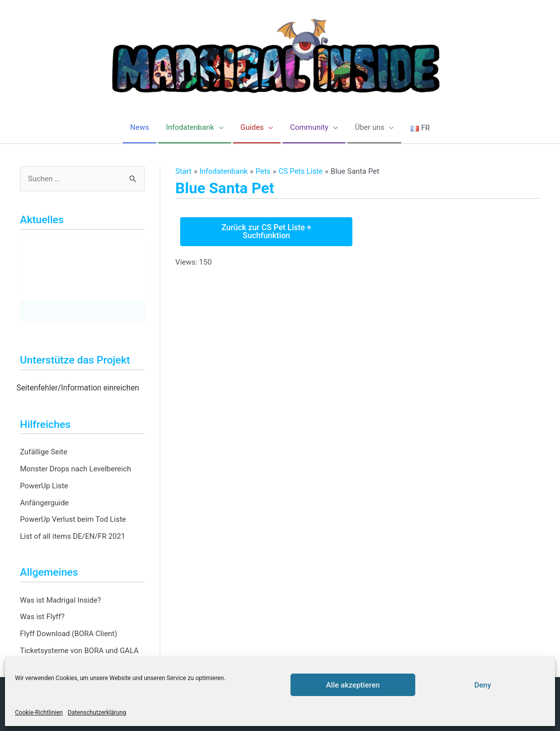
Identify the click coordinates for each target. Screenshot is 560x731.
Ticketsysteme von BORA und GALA (79, 651)
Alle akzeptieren (353, 685)
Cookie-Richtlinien (39, 713)
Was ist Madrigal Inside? (60, 600)
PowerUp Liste (44, 486)
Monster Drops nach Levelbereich (76, 469)
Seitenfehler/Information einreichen (78, 388)
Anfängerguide (44, 503)
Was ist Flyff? (42, 617)
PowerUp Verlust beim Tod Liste (73, 519)
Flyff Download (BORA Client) (69, 634)
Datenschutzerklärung (97, 713)
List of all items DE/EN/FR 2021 (73, 536)
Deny (483, 685)
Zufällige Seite (44, 452)
